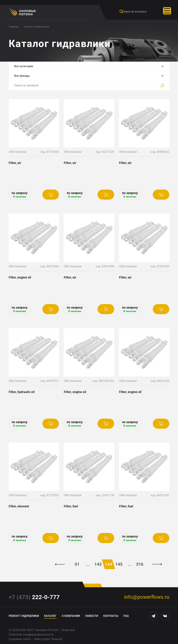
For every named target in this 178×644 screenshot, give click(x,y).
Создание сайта (20, 639)
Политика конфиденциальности (31, 635)
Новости (92, 616)
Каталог (50, 616)
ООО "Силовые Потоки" (43, 630)
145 (119, 564)
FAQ (126, 616)
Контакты (111, 616)
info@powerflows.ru (147, 597)
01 (77, 564)
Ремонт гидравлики (24, 616)
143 (98, 564)
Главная (14, 27)
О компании (71, 616)
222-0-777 (34, 597)
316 (140, 564)
